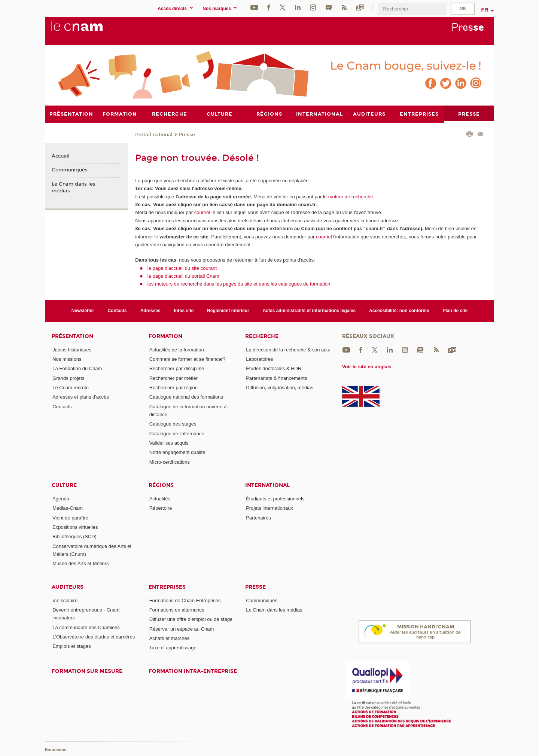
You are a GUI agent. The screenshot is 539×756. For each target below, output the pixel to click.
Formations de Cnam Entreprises (185, 600)
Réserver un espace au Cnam (182, 629)
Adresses (150, 311)
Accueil (61, 156)
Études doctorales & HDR (274, 368)
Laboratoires (259, 359)
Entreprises (167, 587)
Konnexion (56, 749)
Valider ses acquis (169, 443)
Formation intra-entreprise (193, 671)
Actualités (160, 498)
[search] (412, 9)
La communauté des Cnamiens (86, 627)
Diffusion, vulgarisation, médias (280, 387)
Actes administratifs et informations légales (309, 311)
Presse (187, 134)
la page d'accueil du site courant (182, 268)
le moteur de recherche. (348, 196)
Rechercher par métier (173, 378)
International (267, 485)
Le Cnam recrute (71, 387)
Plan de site (455, 311)
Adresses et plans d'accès (81, 397)
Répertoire (161, 508)
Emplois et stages (72, 646)
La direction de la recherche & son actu (288, 349)
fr (485, 10)
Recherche (262, 336)
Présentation (72, 336)
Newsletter (83, 311)
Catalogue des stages (173, 424)
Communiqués (70, 170)
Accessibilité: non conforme (399, 311)
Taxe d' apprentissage (173, 648)
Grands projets (68, 378)
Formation (165, 336)
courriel (202, 212)
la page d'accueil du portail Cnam (183, 276)
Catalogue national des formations (186, 397)
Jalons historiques (72, 349)
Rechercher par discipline (177, 368)
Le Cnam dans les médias (74, 188)
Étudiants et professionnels (275, 498)
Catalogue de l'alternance (177, 433)
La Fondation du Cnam (77, 368)
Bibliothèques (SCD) (74, 536)
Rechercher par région (173, 387)
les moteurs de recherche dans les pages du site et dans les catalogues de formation (239, 284)
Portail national (154, 134)
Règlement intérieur (228, 311)
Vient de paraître (70, 517)
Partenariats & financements (276, 378)
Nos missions (67, 359)
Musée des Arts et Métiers (80, 563)
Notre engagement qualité (177, 452)
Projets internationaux (269, 508)
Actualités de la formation (177, 349)
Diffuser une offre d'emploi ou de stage (191, 619)
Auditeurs (68, 587)
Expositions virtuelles (75, 527)
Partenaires (258, 517)
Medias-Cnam (68, 508)
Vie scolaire (65, 600)
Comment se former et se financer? (188, 359)
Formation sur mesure (87, 671)
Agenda (61, 498)
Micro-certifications (170, 462)
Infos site (184, 311)
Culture (64, 485)
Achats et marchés (170, 638)
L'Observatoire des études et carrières (94, 636)
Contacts (117, 311)
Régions (161, 485)
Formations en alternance (177, 609)
